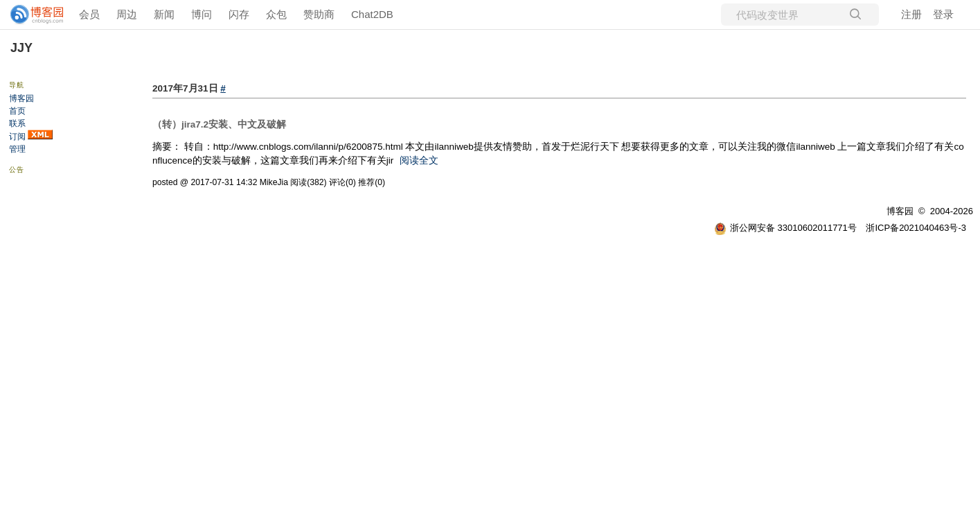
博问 (202, 14)
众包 (276, 14)
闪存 (239, 14)
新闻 (164, 14)
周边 (127, 14)
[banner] (31, 15)
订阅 (17, 137)
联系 (17, 123)
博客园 (21, 98)
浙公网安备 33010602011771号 (785, 228)
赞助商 (319, 14)
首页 (17, 111)
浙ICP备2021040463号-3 (916, 228)
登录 (943, 14)
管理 (17, 149)
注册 (911, 14)
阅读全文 (419, 160)
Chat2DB (372, 14)
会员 (89, 14)
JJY (21, 48)
